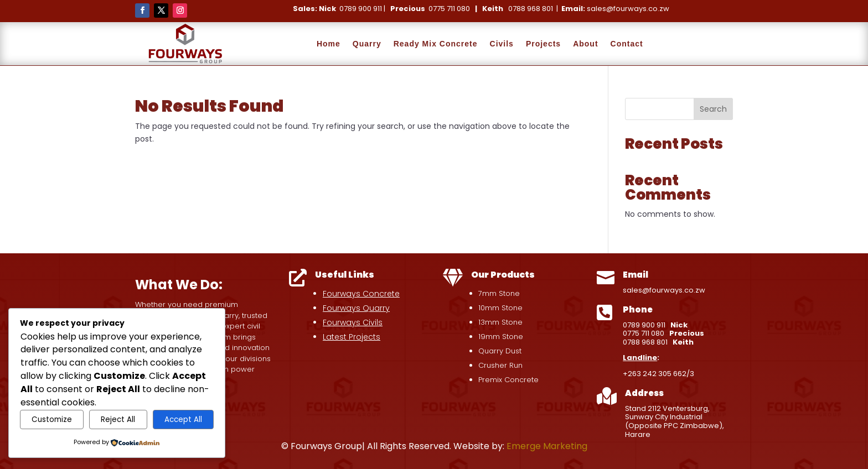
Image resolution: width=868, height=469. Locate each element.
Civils (502, 44)
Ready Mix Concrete (436, 44)
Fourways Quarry (356, 308)
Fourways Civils (353, 322)
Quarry (367, 44)
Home (329, 44)
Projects (543, 44)
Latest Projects (352, 337)
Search (713, 109)
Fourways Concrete (361, 294)
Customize (52, 420)
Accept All (183, 420)
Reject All (118, 420)
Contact (627, 44)
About (585, 44)
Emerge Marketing (547, 446)
